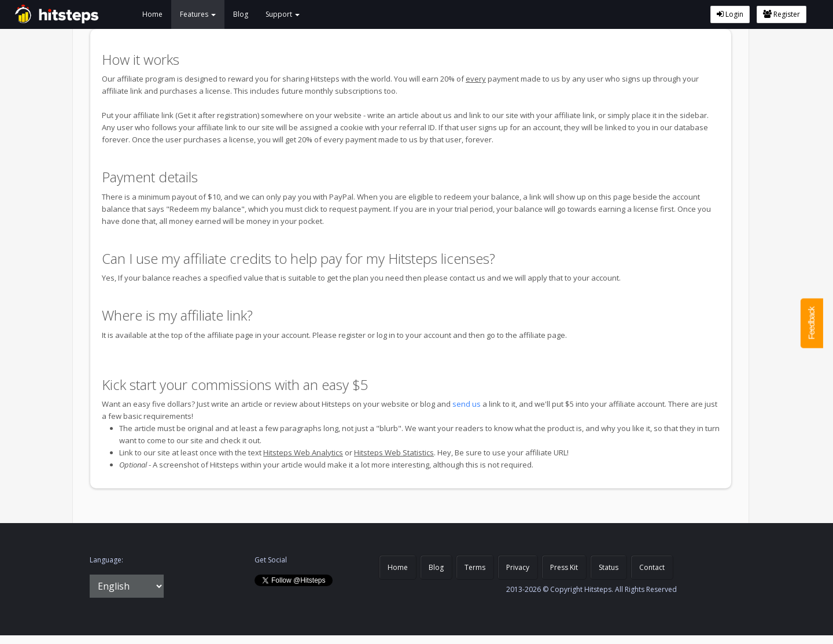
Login (730, 14)
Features (198, 14)
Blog (241, 14)
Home (152, 14)
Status (609, 567)
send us (467, 404)
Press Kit (564, 567)
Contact (652, 567)
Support (283, 14)
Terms (475, 567)
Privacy (518, 567)
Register (782, 14)
